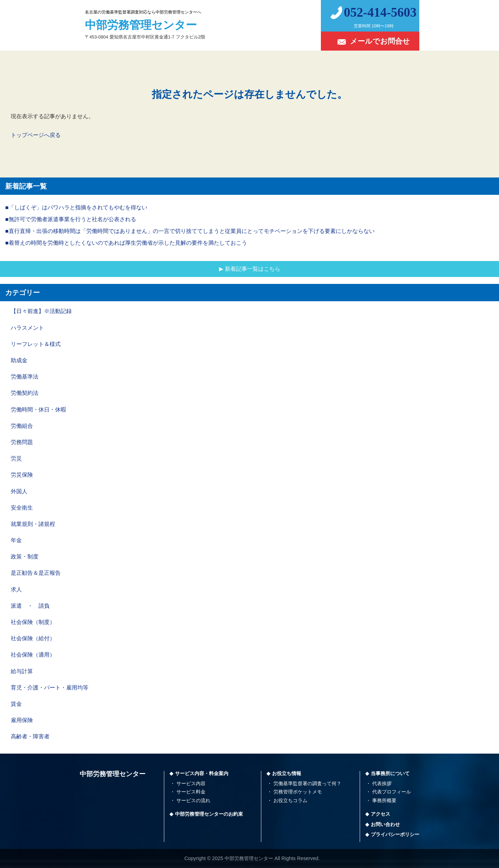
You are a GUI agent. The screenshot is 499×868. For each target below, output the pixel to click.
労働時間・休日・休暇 (38, 410)
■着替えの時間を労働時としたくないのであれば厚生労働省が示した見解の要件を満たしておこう (126, 243)
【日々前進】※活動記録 (41, 311)
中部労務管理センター (113, 774)
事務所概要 (384, 800)
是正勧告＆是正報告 (36, 573)
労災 (16, 458)
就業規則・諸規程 (33, 524)
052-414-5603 (380, 12)
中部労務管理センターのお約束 (209, 814)
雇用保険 (22, 720)
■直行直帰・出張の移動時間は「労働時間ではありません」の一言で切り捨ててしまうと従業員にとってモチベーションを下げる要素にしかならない (190, 231)
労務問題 (22, 442)
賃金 (16, 704)
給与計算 (22, 671)
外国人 (19, 491)
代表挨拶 (382, 783)
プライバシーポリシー (395, 834)
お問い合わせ (385, 824)
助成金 (19, 360)
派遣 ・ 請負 (30, 606)
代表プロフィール (392, 792)
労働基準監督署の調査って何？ (307, 783)
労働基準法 (25, 377)
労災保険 (22, 475)
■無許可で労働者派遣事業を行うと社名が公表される (71, 219)
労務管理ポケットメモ (298, 792)
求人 (16, 589)
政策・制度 (25, 557)
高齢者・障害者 (30, 736)
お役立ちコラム (290, 800)
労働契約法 (25, 393)
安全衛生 (22, 508)
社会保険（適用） (33, 655)
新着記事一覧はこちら (253, 269)
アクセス (380, 814)
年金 (16, 540)
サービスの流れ (193, 800)
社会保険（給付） (33, 638)
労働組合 (22, 426)
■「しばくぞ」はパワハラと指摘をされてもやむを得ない (76, 207)
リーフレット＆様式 (36, 344)
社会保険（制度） (33, 622)
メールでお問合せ (380, 41)
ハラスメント (27, 328)
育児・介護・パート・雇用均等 (50, 688)
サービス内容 (191, 783)
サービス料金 (191, 792)
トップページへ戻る (36, 135)
